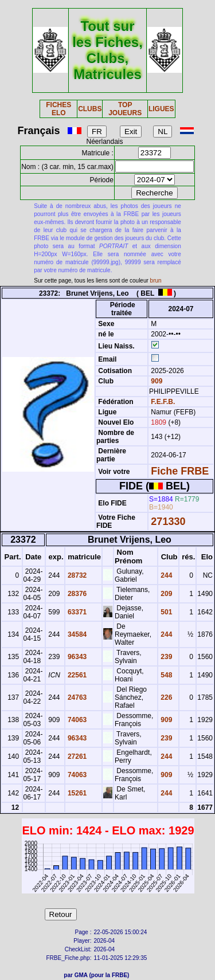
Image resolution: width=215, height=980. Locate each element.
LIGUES (161, 109)
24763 (77, 697)
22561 (77, 675)
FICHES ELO (58, 109)
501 (165, 612)
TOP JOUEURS (125, 109)
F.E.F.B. (163, 402)
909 (156, 381)
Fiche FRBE (180, 471)
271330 (168, 522)
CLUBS (90, 109)
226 (165, 697)
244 (165, 575)
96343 (77, 657)
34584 (77, 634)
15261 (77, 793)
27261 (77, 756)
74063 (77, 720)
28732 (77, 575)
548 (165, 675)
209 (165, 594)
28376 (77, 594)
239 (165, 657)
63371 (77, 612)
